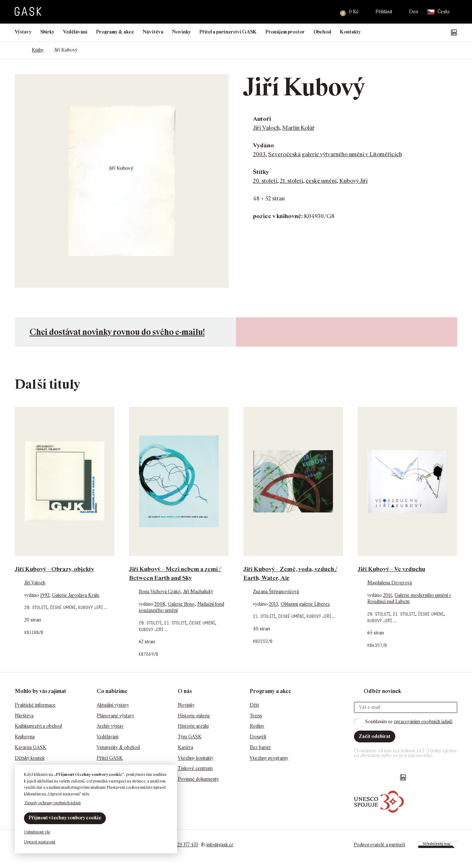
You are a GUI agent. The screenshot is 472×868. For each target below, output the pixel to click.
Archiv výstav (110, 726)
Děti (254, 705)
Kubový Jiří (353, 181)
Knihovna (25, 737)
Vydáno (263, 145)
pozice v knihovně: (278, 216)
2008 (160, 604)
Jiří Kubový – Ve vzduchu (391, 569)
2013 (273, 604)
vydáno (32, 595)
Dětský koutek (30, 758)
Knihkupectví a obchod (38, 726)
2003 (259, 154)
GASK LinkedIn (454, 32)
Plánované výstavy (115, 716)
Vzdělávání (75, 32)
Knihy (38, 50)
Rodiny (257, 726)
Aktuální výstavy (113, 705)
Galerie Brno (181, 604)
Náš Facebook (419, 32)
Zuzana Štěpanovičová (276, 591)
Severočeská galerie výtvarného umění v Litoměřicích (335, 154)
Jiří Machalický (198, 591)
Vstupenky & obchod (118, 747)
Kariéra (185, 747)
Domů (18, 50)
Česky (438, 12)
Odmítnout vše (37, 832)
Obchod (322, 32)
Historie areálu (193, 726)
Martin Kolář (298, 128)
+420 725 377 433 (181, 845)
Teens (256, 716)
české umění (321, 181)
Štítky (261, 172)
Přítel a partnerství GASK (228, 32)
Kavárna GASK (31, 747)
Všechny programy (269, 758)
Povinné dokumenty (198, 779)
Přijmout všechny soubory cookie (65, 818)
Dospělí (258, 737)
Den (414, 12)
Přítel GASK (110, 758)
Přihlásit (384, 12)
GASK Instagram (430, 32)
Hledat (325, 12)
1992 (45, 595)
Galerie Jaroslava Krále (76, 595)
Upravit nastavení (40, 842)
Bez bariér (260, 747)
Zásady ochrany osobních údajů (53, 803)
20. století (265, 181)
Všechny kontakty (196, 758)
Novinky (181, 32)
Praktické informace (35, 705)
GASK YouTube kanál (442, 32)
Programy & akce (115, 32)
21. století (291, 181)
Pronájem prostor (285, 32)
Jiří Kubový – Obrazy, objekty (54, 569)
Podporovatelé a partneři (379, 845)
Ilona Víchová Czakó (160, 591)
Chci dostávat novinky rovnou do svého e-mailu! (117, 332)
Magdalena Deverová (390, 583)
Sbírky (47, 32)
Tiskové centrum (195, 768)
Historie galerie (194, 716)
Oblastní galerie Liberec (305, 604)
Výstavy (23, 32)
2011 (388, 595)
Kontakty (350, 32)
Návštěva (153, 32)
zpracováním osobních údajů (423, 722)
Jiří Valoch (266, 128)
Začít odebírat (375, 736)
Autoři (262, 119)
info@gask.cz (220, 845)
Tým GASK (190, 737)
